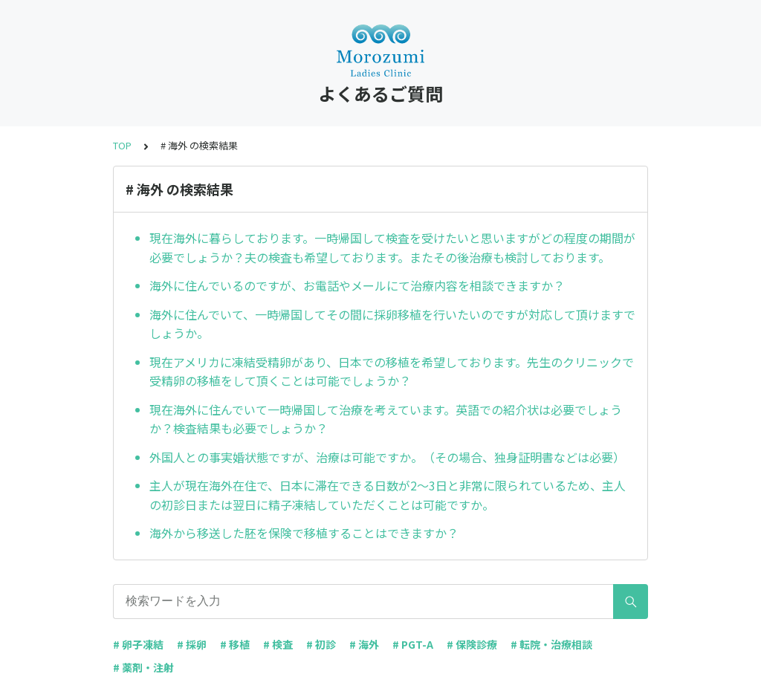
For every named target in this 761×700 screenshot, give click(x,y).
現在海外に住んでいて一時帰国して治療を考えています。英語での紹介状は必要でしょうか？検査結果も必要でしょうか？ (386, 419)
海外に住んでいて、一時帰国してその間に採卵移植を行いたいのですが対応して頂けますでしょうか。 (392, 324)
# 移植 (235, 644)
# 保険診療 (472, 644)
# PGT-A (413, 644)
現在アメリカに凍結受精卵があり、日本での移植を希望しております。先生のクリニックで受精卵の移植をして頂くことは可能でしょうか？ (392, 372)
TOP (122, 145)
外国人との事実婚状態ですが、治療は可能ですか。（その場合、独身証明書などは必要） (387, 457)
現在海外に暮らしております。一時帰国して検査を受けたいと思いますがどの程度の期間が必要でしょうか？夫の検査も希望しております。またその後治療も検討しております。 (392, 247)
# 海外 (364, 644)
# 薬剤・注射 (143, 667)
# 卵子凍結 (138, 644)
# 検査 (278, 644)
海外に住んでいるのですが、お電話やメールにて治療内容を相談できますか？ (357, 285)
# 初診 (321, 644)
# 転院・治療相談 (551, 644)
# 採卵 (192, 644)
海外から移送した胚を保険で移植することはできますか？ (304, 533)
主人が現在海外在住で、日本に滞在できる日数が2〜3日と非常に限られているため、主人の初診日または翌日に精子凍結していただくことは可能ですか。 (388, 495)
